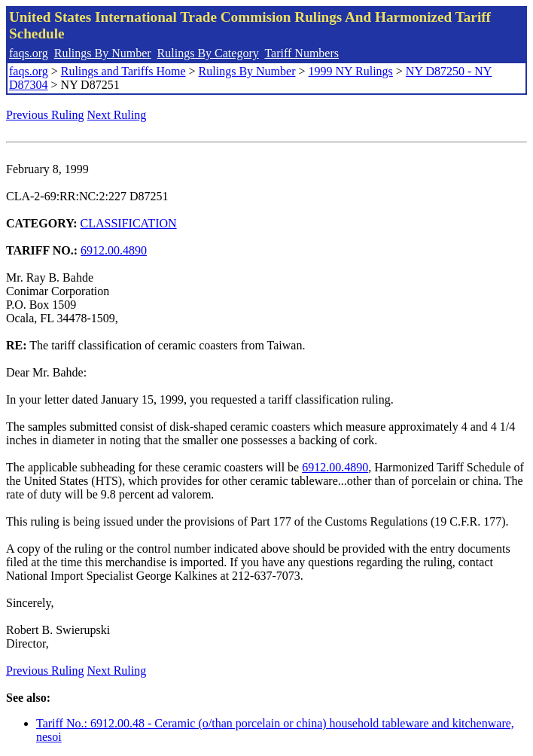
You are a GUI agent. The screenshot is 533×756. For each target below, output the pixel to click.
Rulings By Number (103, 53)
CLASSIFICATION (129, 223)
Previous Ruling (45, 115)
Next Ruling (117, 115)
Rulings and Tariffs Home (123, 71)
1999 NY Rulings (351, 71)
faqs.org (29, 53)
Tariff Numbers (302, 53)
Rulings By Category (208, 53)
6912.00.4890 (114, 250)
